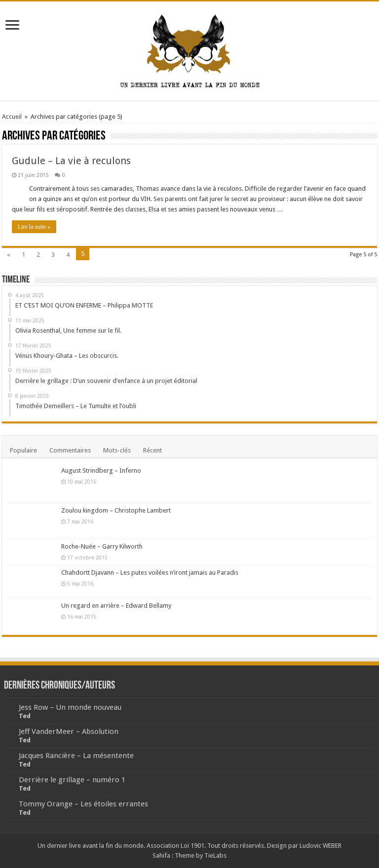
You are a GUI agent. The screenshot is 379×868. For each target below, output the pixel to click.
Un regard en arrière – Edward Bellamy (116, 606)
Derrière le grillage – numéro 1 (72, 780)
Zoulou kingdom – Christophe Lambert (116, 510)
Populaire (23, 450)
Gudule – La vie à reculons (71, 161)
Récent (152, 450)
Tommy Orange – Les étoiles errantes (83, 804)
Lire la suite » (34, 227)
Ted (25, 716)
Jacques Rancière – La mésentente (76, 756)
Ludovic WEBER (321, 846)
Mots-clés (117, 450)
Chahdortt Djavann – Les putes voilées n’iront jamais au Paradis (150, 573)
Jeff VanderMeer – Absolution (69, 731)
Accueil (12, 117)
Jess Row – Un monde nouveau (70, 707)
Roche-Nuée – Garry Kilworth (102, 546)
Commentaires (70, 450)
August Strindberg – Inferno (101, 470)
